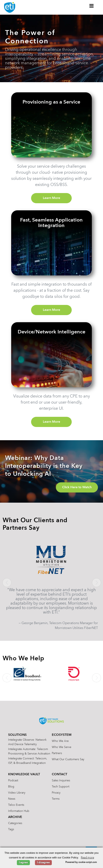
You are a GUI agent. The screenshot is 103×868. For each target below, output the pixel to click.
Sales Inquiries (61, 781)
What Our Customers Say (68, 759)
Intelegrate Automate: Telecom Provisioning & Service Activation (29, 751)
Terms (56, 799)
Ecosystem (62, 735)
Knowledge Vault (24, 774)
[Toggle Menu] (92, 6)
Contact (60, 774)
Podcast (13, 781)
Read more (87, 858)
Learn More (51, 198)
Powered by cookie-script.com (81, 862)
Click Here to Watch (77, 487)
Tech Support (61, 787)
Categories (15, 823)
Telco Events (16, 805)
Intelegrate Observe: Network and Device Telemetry (27, 742)
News (12, 799)
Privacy (56, 793)
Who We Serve (62, 747)
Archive (15, 817)
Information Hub (19, 811)
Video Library (17, 793)
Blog (11, 787)
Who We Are (60, 741)
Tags (11, 829)
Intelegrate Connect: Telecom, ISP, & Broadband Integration (28, 761)
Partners (57, 753)
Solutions (17, 735)
